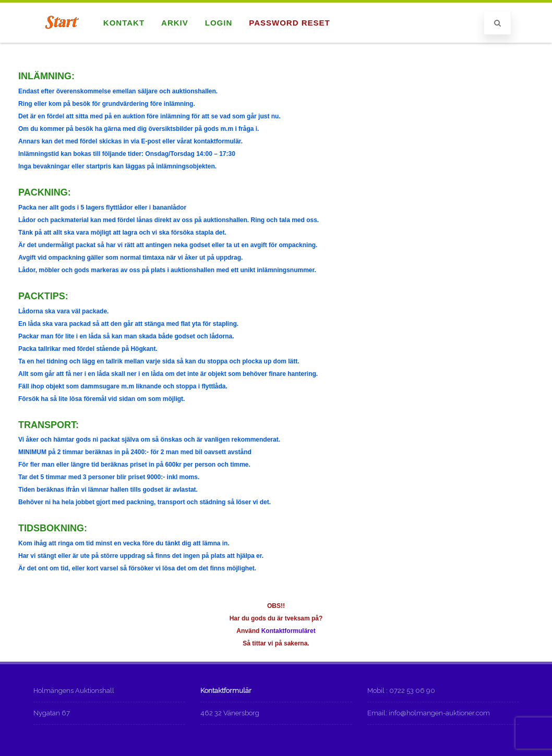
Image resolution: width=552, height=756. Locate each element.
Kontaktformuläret (289, 631)
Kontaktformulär (226, 691)
